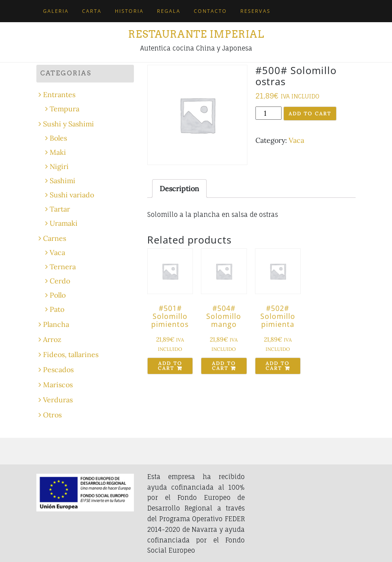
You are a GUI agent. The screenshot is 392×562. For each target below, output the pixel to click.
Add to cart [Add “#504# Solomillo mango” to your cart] (224, 366)
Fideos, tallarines (71, 354)
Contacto (210, 11)
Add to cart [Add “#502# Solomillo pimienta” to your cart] (278, 366)
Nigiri (59, 166)
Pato (57, 309)
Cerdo (60, 281)
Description (179, 189)
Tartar (60, 209)
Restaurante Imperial (196, 34)
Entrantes (59, 94)
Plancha (56, 324)
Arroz (52, 339)
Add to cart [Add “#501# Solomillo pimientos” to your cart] (170, 366)
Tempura (65, 109)
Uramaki (64, 223)
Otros (52, 415)
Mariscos (58, 385)
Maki (58, 152)
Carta (92, 11)
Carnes (55, 238)
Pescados (58, 369)
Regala (169, 11)
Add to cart (310, 114)
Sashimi (63, 181)
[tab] (179, 189)
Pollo (58, 295)
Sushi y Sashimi (69, 124)
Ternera (63, 267)
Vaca (296, 140)
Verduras (58, 400)
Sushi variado (72, 195)
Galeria (56, 11)
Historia (129, 11)
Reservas (255, 11)
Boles (58, 138)
